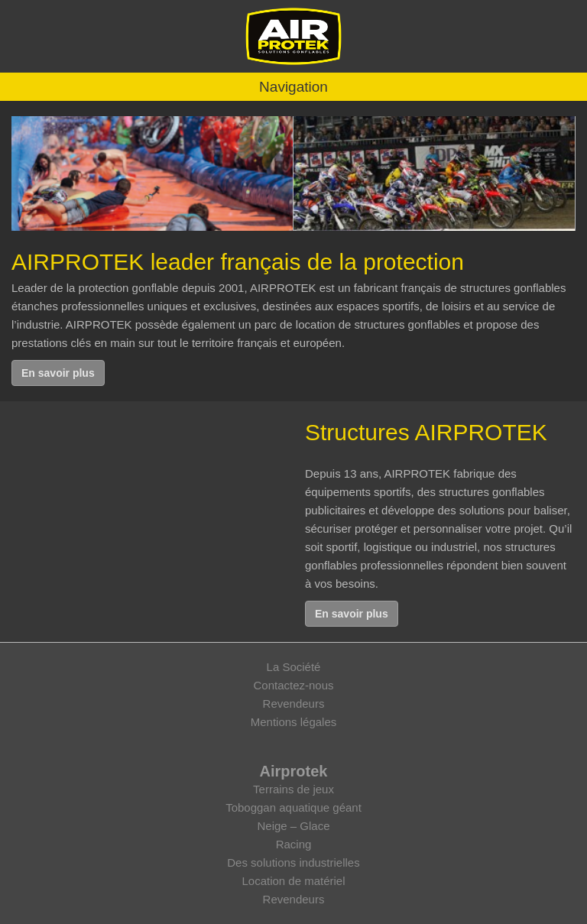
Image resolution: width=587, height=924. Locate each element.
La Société (294, 667)
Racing (294, 844)
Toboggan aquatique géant (293, 807)
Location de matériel (293, 881)
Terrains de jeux (293, 789)
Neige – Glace (293, 826)
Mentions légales (294, 722)
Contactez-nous (293, 685)
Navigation (293, 87)
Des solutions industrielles (293, 862)
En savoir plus (58, 373)
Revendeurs (294, 704)
